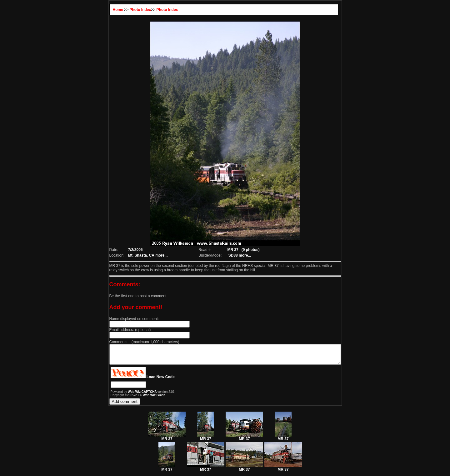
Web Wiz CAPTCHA (129, 396)
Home (104, 10)
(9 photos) (249, 250)
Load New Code (147, 381)
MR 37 (167, 441)
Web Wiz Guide (140, 399)
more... (149, 255)
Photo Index (126, 10)
